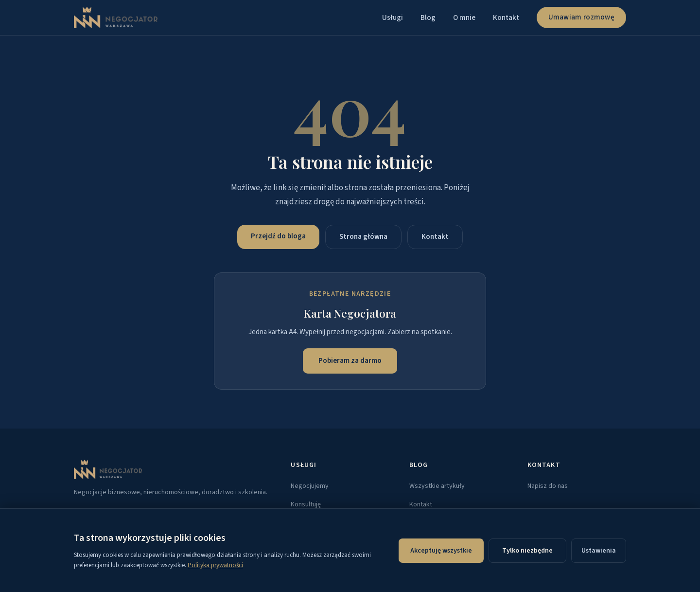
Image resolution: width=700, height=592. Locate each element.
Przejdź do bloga (278, 236)
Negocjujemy (310, 486)
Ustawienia (599, 551)
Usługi (393, 18)
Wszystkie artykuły (437, 486)
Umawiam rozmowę (582, 17)
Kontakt (506, 18)
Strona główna (363, 237)
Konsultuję (306, 504)
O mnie (464, 18)
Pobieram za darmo (350, 361)
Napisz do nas (548, 486)
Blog (428, 18)
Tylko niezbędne (527, 551)
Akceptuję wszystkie (441, 551)
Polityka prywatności (215, 565)
